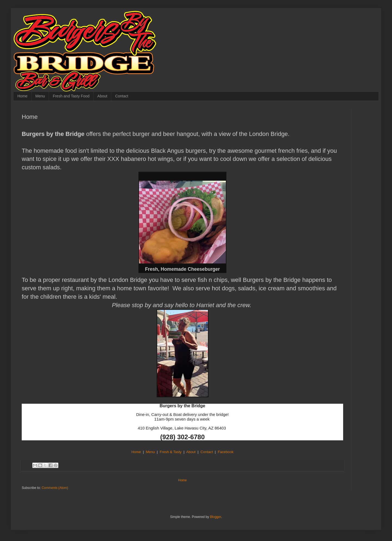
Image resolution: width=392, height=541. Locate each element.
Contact (122, 96)
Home (22, 96)
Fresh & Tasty (170, 452)
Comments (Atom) (55, 488)
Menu (40, 96)
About (102, 96)
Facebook (226, 452)
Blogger (215, 517)
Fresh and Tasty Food (71, 96)
